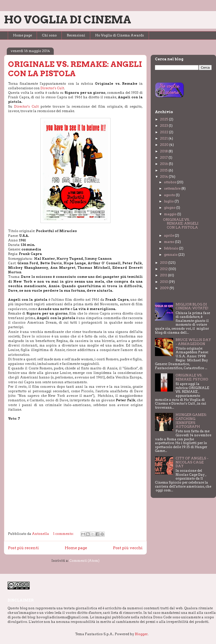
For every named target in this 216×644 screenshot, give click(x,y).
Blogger (141, 634)
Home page (22, 35)
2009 (165, 288)
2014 (164, 177)
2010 (164, 282)
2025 (165, 119)
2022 (165, 132)
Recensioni (76, 35)
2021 (164, 138)
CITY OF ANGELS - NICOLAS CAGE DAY (192, 462)
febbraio (172, 248)
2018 (164, 151)
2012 (164, 269)
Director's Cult (52, 88)
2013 (164, 263)
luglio (169, 201)
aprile (169, 235)
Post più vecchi (128, 548)
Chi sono (49, 35)
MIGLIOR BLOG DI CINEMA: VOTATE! (192, 306)
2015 (164, 170)
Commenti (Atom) (84, 561)
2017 (164, 158)
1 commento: (64, 534)
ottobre (170, 182)
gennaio (171, 255)
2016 (164, 164)
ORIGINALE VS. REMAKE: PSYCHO (192, 377)
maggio (171, 214)
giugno (170, 208)
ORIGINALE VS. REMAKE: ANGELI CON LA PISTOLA (75, 69)
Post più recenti (23, 548)
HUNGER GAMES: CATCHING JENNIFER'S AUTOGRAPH (191, 421)
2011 (164, 275)
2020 (165, 145)
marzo (170, 242)
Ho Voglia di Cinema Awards (120, 35)
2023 (164, 126)
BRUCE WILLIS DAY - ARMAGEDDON (193, 342)
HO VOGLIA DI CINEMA (68, 20)
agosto (170, 195)
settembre (173, 188)
